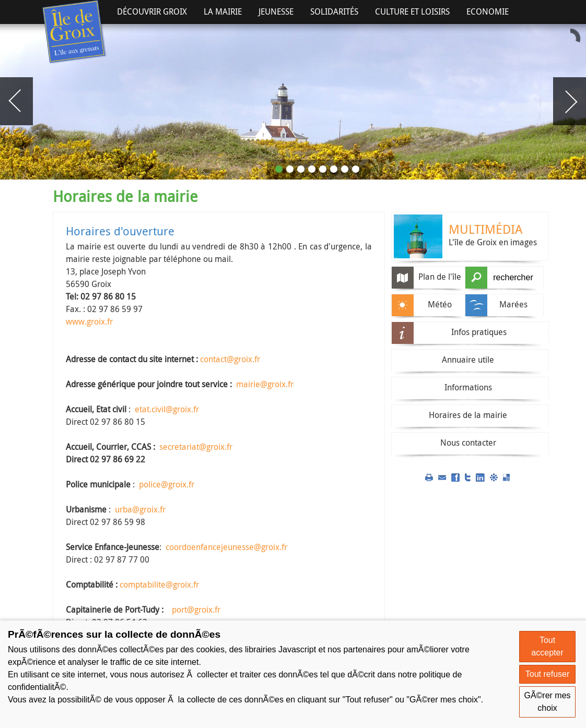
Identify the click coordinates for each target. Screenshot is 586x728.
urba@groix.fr (140, 509)
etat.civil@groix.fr (167, 409)
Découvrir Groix (152, 11)
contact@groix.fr (230, 359)
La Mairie (223, 11)
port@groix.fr (196, 610)
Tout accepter (547, 646)
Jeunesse (276, 11)
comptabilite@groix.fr (159, 584)
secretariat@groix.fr (196, 447)
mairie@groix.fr (265, 384)
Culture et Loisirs (412, 11)
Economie (488, 11)
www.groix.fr (89, 321)
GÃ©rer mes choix (547, 702)
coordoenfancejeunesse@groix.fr (226, 547)
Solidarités (334, 11)
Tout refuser (547, 674)
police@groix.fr (167, 484)
